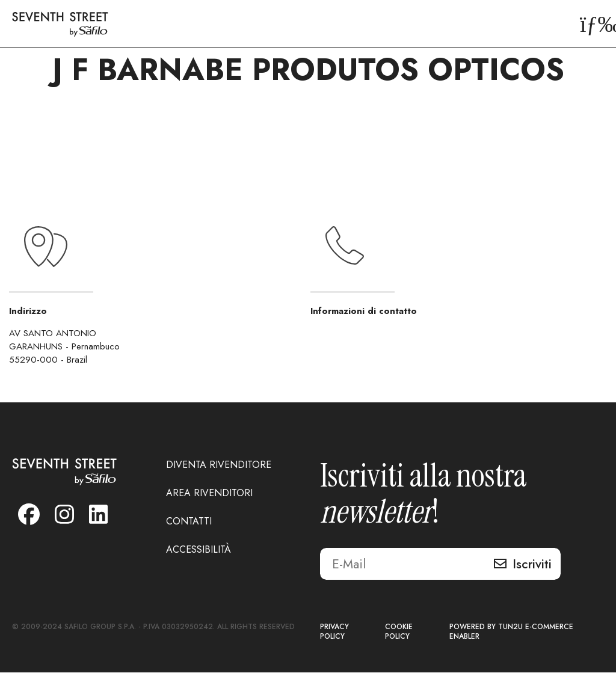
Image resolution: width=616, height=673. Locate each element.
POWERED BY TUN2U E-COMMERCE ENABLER (511, 632)
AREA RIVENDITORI (209, 493)
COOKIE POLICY (399, 632)
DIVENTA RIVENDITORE (219, 465)
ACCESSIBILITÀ (199, 550)
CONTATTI (189, 522)
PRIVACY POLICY (334, 632)
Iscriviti (532, 565)
